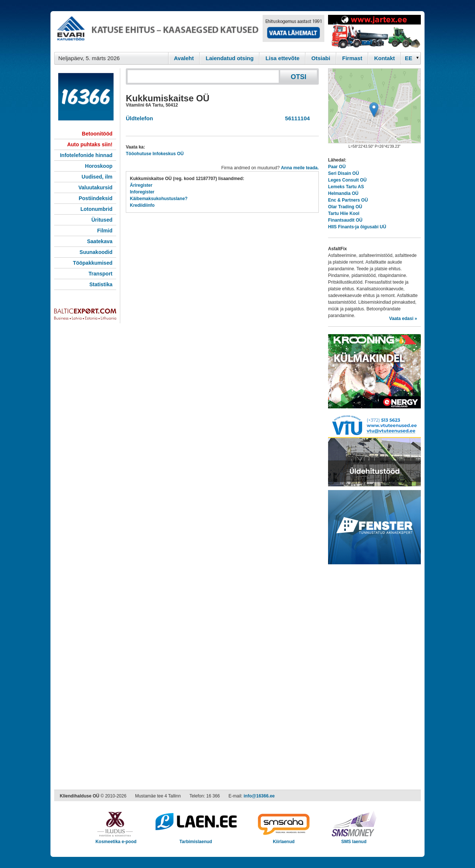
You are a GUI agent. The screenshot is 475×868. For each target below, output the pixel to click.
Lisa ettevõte (282, 58)
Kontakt (384, 58)
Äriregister (141, 185)
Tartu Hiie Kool (344, 213)
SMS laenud (354, 839)
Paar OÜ (337, 167)
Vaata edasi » (403, 319)
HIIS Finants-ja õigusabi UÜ (357, 227)
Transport (100, 274)
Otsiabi (321, 58)
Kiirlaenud (284, 839)
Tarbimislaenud (196, 839)
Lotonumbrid (96, 209)
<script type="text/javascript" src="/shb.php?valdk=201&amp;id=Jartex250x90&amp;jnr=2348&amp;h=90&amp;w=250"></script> (374, 32)
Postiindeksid (96, 198)
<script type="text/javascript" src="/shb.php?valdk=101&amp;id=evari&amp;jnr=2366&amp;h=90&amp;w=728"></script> (189, 32)
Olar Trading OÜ (345, 207)
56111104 (296, 118)
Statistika (101, 284)
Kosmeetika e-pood (116, 839)
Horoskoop (99, 166)
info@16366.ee (259, 796)
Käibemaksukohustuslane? (159, 199)
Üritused (102, 220)
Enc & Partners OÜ (348, 200)
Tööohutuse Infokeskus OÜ (155, 154)
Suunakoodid (96, 252)
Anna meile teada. (300, 168)
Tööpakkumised (93, 263)
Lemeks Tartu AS (346, 187)
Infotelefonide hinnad (86, 155)
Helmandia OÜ (343, 193)
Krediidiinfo (142, 205)
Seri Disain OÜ (343, 173)
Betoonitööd (97, 134)
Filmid (105, 231)
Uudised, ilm (97, 177)
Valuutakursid (95, 187)
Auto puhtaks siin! (90, 144)
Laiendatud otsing (230, 58)
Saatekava (100, 241)
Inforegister (142, 192)
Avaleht (184, 58)
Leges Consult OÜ (347, 180)
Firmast (352, 58)
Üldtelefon (139, 118)
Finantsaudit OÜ (345, 220)
